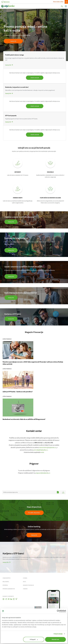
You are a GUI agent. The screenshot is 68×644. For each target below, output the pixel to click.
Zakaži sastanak (35, 78)
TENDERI (25, 589)
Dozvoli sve (55, 639)
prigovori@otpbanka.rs (43, 473)
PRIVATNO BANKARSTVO (9, 589)
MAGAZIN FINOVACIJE (28, 585)
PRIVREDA (5, 585)
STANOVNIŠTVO (7, 578)
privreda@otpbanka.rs (40, 450)
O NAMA (25, 578)
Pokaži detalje (58, 634)
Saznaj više (34, 535)
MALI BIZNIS (6, 582)
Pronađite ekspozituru (34, 513)
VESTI (24, 582)
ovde (42, 452)
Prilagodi (34, 639)
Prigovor (34, 464)
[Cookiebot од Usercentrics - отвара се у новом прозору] (58, 611)
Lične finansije (7, 339)
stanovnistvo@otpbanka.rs (48, 447)
